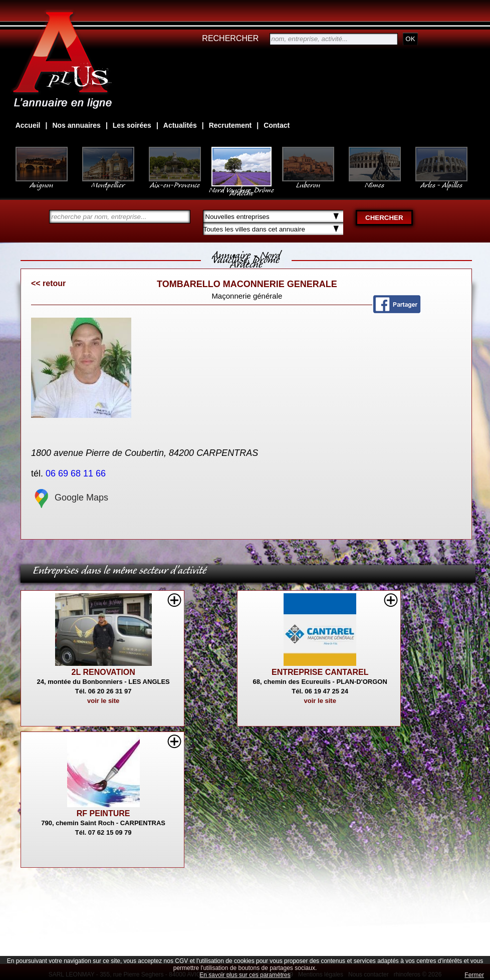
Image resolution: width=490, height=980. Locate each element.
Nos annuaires (76, 125)
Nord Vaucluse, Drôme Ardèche (241, 186)
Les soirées (132, 125)
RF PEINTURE (103, 813)
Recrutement (230, 125)
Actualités (180, 125)
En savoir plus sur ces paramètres (245, 975)
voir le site (103, 701)
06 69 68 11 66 (77, 473)
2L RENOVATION (103, 672)
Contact (277, 125)
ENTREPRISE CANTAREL (320, 672)
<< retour (48, 283)
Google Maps (70, 498)
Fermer (474, 975)
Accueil (28, 125)
